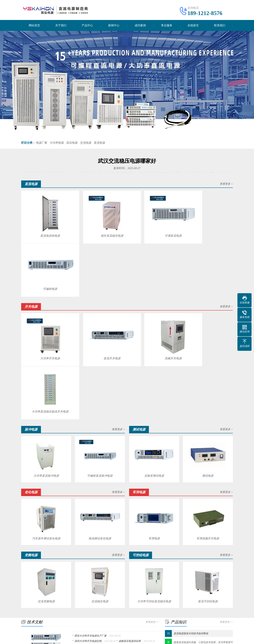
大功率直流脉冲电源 (46, 356)
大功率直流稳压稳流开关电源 (207, 293)
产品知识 (118, 608)
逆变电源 (49, 624)
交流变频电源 (46, 481)
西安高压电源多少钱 (86, 544)
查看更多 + (226, 185)
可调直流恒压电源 (84, 532)
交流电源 (86, 143)
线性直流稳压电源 (100, 230)
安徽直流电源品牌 (84, 526)
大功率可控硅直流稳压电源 (154, 481)
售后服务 (167, 26)
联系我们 (220, 26)
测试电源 (208, 356)
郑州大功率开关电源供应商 (126, 532)
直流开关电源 (100, 293)
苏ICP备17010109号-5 (154, 639)
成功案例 (140, 26)
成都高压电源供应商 (130, 520)
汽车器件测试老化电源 (46, 418)
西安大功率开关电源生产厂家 (90, 515)
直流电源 (99, 143)
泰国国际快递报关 (171, 580)
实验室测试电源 (154, 356)
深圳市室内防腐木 (47, 580)
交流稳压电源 (100, 481)
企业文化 (26, 608)
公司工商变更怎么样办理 (75, 580)
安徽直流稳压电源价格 (131, 538)
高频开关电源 (153, 293)
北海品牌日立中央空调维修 (142, 580)
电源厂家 (42, 143)
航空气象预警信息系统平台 (108, 580)
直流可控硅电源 (208, 481)
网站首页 (34, 26)
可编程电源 (207, 230)
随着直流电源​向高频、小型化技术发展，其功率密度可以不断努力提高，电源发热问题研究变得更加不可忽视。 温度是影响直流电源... (203, 526)
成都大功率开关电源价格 (88, 538)
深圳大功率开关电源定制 (88, 520)
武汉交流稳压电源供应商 (125, 526)
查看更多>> (152, 501)
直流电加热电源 (46, 230)
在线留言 (193, 26)
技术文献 (118, 602)
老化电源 (49, 613)
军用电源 (154, 418)
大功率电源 (57, 143)
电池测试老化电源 (100, 418)
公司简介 (26, 602)
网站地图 (173, 639)
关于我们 (61, 26)
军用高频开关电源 (208, 418)
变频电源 (49, 618)
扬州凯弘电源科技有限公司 (115, 639)
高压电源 (72, 143)
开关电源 (81, 602)
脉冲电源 (49, 608)
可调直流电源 (153, 230)
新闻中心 (114, 26)
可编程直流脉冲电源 (100, 356)
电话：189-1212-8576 (184, 603)
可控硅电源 (82, 618)
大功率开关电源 (46, 293)
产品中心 (87, 26)
